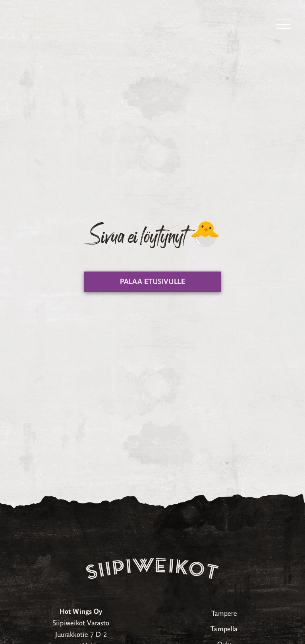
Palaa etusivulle (152, 281)
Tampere (224, 613)
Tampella (224, 629)
